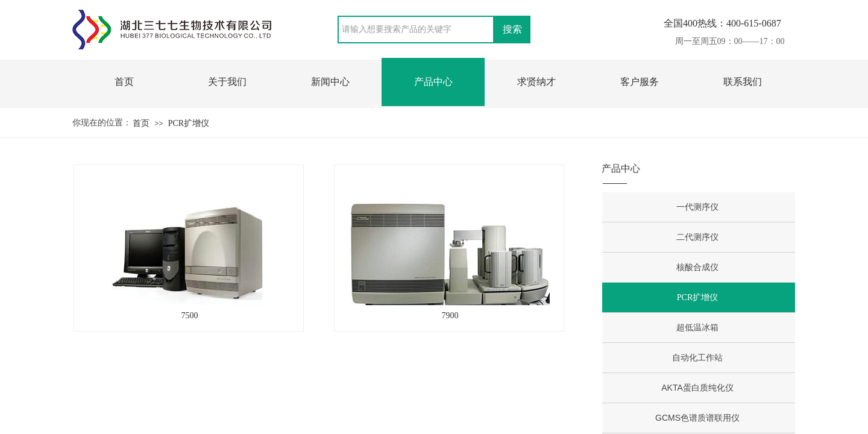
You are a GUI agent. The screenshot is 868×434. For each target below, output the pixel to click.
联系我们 (743, 82)
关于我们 (227, 82)
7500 (190, 316)
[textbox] (416, 30)
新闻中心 (330, 82)
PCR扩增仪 (189, 123)
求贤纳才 (536, 82)
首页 (124, 82)
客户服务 (640, 82)
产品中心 (433, 82)
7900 (450, 316)
